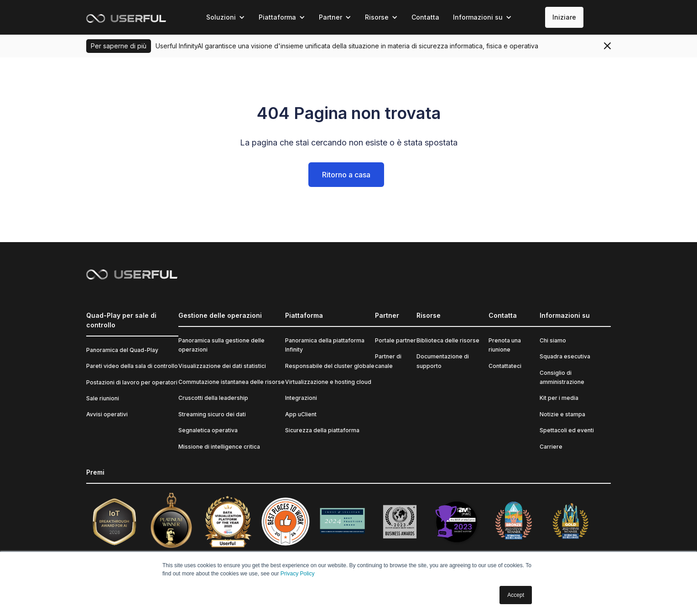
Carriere (551, 447)
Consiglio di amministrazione (562, 377)
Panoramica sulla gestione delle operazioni (221, 345)
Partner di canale (388, 361)
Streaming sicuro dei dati (212, 414)
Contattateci (505, 366)
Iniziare (564, 17)
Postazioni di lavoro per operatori (132, 382)
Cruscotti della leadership (213, 398)
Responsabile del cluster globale (330, 366)
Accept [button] (516, 595)
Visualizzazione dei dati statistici (222, 366)
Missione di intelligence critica (219, 447)
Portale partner (395, 340)
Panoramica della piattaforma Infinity (325, 345)
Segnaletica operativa (208, 430)
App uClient (301, 414)
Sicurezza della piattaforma (322, 430)
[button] (226, 17)
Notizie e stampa (562, 414)
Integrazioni (301, 398)
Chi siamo (553, 340)
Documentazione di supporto (443, 361)
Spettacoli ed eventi (567, 430)
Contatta (425, 17)
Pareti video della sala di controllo (132, 366)
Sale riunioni (103, 398)
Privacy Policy (298, 574)
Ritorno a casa (346, 175)
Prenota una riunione (505, 345)
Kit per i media (559, 398)
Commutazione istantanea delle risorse (231, 382)
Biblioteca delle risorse (448, 340)
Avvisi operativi (107, 414)
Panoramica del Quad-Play (122, 350)
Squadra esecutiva (565, 356)
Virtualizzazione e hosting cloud (328, 382)
